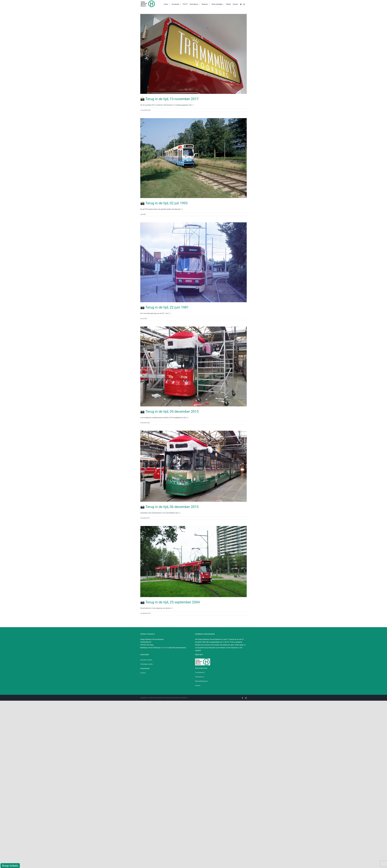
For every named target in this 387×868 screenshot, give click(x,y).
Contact (143, 673)
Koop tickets (10, 866)
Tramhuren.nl (200, 677)
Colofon (198, 686)
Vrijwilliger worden (147, 664)
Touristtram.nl (200, 672)
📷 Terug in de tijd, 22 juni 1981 (164, 307)
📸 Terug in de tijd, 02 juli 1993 (164, 203)
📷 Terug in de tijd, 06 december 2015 (169, 507)
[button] (244, 4)
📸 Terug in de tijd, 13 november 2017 (169, 99)
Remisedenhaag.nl (201, 681)
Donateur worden (146, 660)
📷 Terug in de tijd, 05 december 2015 (169, 412)
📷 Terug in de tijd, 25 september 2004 (170, 602)
